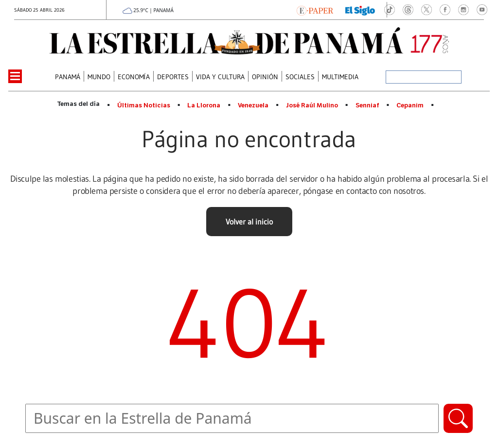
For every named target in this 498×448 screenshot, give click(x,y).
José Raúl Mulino (312, 105)
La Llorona (204, 105)
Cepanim (410, 105)
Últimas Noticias (144, 105)
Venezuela (253, 105)
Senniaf (367, 105)
